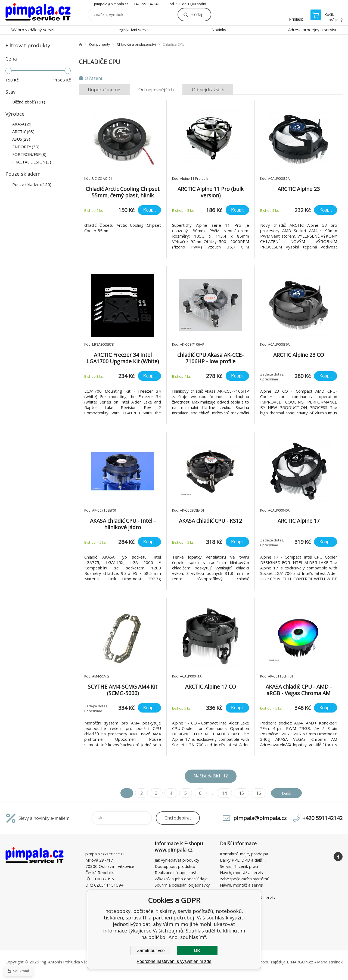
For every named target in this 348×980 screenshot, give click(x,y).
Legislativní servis (133, 30)
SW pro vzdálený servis (32, 30)
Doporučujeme (104, 89)
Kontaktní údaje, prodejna (244, 854)
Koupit (149, 210)
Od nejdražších (208, 89)
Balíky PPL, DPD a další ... (243, 860)
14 (223, 793)
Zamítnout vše (151, 951)
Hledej (196, 14)
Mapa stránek (330, 962)
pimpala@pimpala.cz (111, 4)
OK (197, 951)
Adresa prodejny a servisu (313, 30)
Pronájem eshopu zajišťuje (261, 962)
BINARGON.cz (300, 962)
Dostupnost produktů (175, 866)
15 (241, 793)
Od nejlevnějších (156, 89)
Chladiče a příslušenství (136, 44)
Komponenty (100, 44)
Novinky (219, 30)
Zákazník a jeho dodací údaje (181, 879)
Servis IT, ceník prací (239, 866)
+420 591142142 (147, 4)
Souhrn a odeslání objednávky (182, 885)
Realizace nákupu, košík (176, 872)
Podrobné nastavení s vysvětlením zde (174, 961)
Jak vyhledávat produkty (177, 860)
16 (258, 793)
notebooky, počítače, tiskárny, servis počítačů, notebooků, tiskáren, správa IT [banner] (38, 13)
